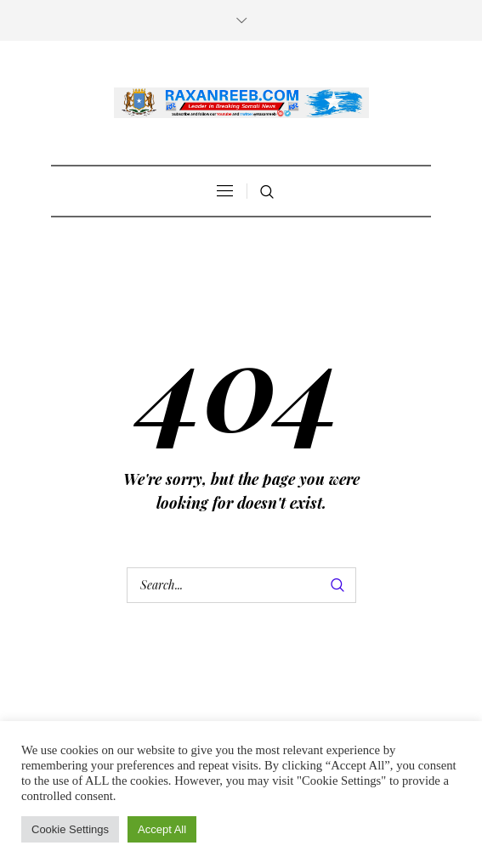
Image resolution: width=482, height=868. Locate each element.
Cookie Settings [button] (70, 829)
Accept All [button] (162, 829)
